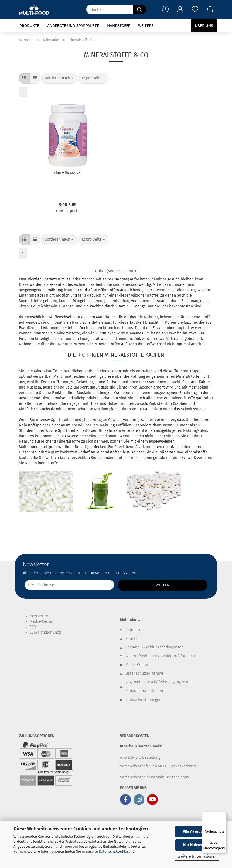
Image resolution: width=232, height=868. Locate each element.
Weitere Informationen (197, 857)
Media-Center (41, 622)
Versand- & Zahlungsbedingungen (154, 647)
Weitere (146, 26)
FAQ (33, 627)
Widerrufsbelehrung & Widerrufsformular (160, 656)
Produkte (29, 26)
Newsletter (39, 616)
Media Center (137, 665)
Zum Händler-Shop (45, 632)
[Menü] (223, 815)
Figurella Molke (67, 173)
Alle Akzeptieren (197, 832)
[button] (180, 9)
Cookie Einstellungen (143, 700)
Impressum (135, 630)
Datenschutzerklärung (117, 851)
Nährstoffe (119, 26)
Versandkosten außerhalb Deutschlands (154, 777)
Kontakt (132, 639)
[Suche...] (139, 9)
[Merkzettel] (195, 9)
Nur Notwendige (197, 845)
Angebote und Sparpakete (73, 26)
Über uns (204, 26)
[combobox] (59, 78)
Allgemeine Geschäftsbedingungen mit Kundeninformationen (159, 686)
